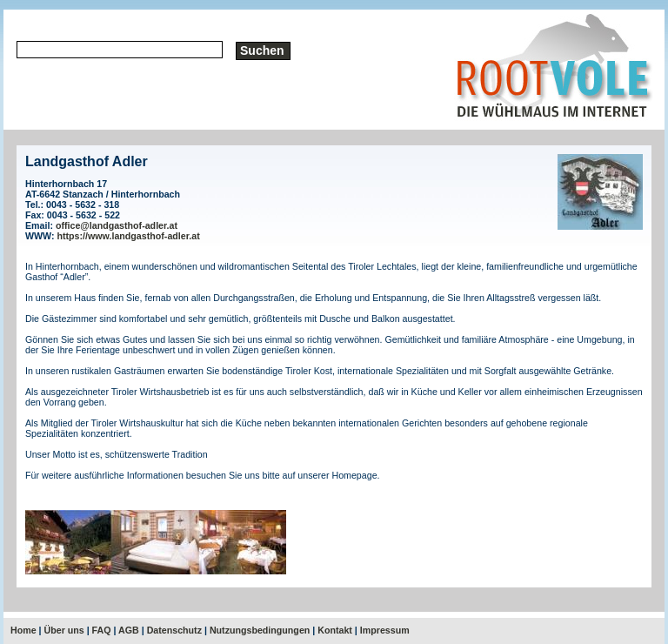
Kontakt (335, 630)
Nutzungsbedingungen (260, 630)
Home (23, 630)
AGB (129, 630)
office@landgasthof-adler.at (117, 225)
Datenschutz (174, 630)
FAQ (102, 630)
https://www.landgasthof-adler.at (129, 236)
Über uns (64, 630)
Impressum (385, 630)
